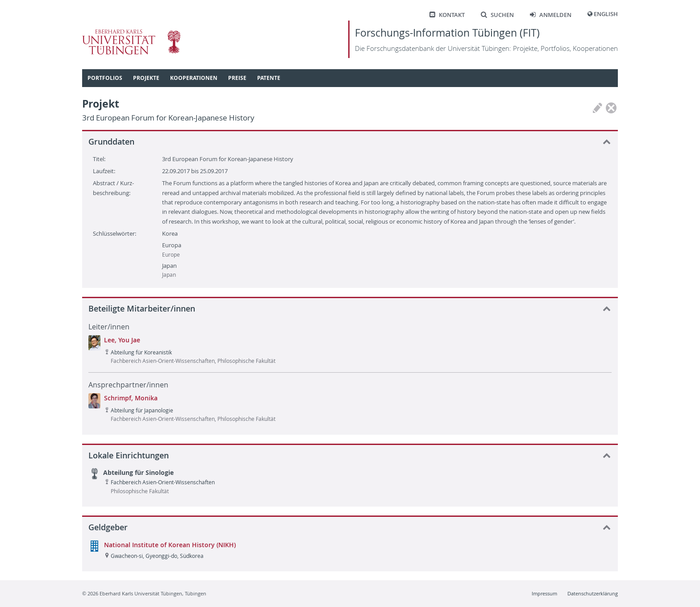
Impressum (544, 593)
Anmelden (551, 15)
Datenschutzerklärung (593, 593)
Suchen (497, 15)
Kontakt (447, 15)
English (606, 14)
